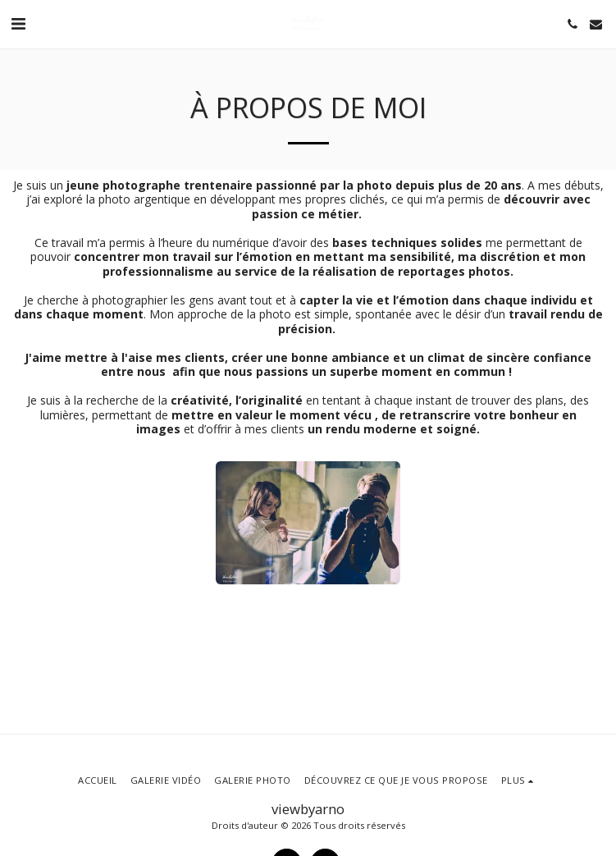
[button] (18, 23)
